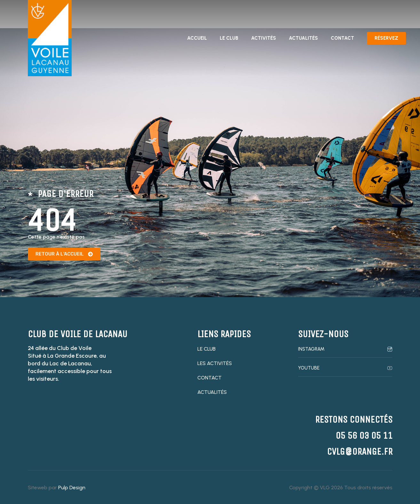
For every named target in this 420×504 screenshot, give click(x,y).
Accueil (197, 38)
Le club (229, 38)
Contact (342, 38)
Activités (264, 38)
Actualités (303, 38)
